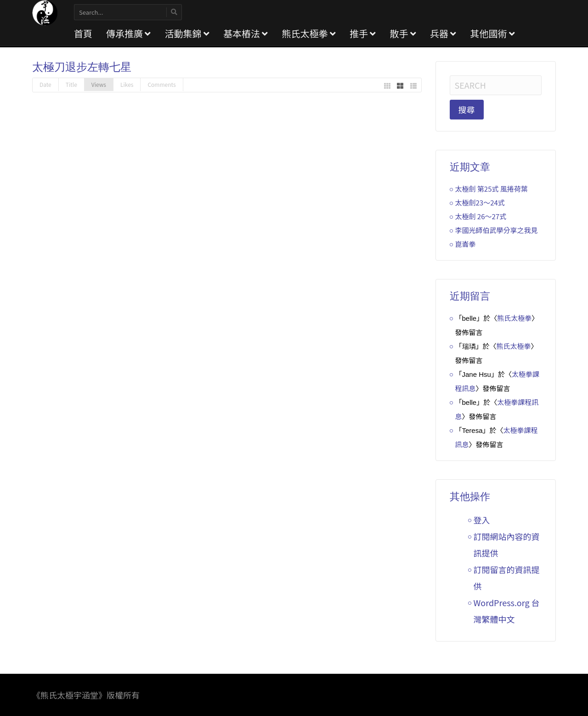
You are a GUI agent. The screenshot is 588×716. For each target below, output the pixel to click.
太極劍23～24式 (480, 202)
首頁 (83, 33)
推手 (363, 33)
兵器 (443, 33)
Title (71, 84)
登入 (482, 520)
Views (99, 84)
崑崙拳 (466, 244)
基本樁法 (246, 33)
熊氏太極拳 (308, 33)
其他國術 (492, 33)
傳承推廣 (128, 33)
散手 (403, 33)
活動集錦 (187, 33)
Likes (127, 84)
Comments (161, 84)
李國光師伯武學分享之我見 (497, 230)
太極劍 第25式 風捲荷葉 (492, 189)
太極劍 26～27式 (481, 216)
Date (45, 84)
